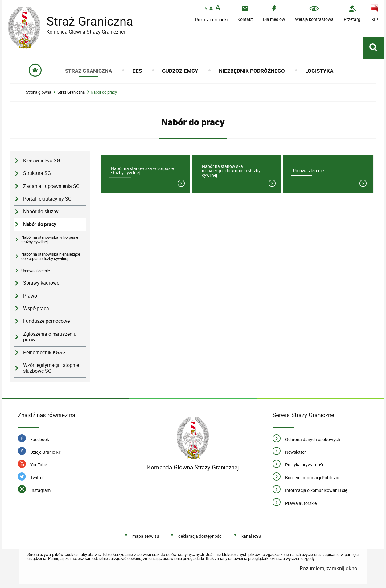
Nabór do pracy (104, 92)
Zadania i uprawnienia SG (51, 186)
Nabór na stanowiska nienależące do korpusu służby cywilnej (51, 256)
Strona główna (39, 92)
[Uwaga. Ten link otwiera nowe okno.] (353, 13)
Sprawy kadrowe (41, 283)
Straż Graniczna (85, 21)
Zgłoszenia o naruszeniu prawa (50, 337)
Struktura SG (37, 173)
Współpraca (36, 308)
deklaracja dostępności (200, 536)
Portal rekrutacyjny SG (47, 199)
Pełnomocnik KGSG (44, 353)
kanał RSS (251, 536)
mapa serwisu (146, 536)
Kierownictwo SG (42, 161)
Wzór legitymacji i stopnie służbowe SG (51, 368)
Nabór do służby (41, 211)
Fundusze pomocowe (46, 321)
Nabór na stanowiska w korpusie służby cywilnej (50, 239)
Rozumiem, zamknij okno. (329, 568)
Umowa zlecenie (36, 271)
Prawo (30, 296)
